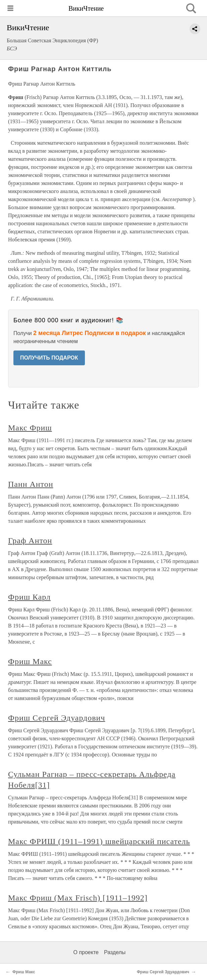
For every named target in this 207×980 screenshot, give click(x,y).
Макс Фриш (30, 428)
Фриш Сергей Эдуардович (57, 718)
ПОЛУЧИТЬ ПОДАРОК (49, 358)
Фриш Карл (29, 597)
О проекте (86, 952)
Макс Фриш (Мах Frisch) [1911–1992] (78, 898)
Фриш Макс (30, 661)
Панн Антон (31, 484)
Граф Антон (30, 541)
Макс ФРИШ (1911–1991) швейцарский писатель (99, 841)
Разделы (115, 952)
